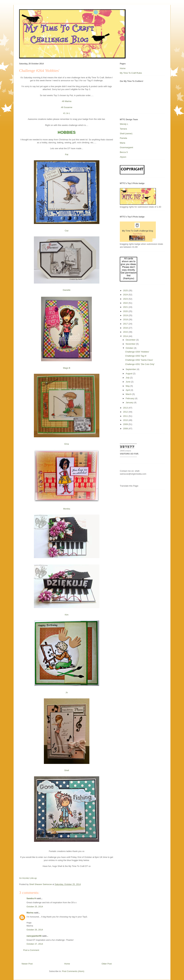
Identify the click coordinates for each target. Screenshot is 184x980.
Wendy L (124, 124)
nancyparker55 (34, 936)
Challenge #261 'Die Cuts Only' (140, 364)
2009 (126, 424)
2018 (126, 319)
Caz (67, 231)
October (130, 348)
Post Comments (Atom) (73, 971)
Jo (67, 692)
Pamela (123, 138)
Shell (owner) (126, 134)
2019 (126, 315)
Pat (67, 154)
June (128, 382)
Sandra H (31, 898)
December (131, 340)
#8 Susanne (67, 107)
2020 (126, 311)
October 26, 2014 (35, 930)
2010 (126, 420)
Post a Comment (31, 950)
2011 (126, 416)
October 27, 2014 (35, 944)
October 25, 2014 (35, 907)
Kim (67, 615)
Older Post (107, 964)
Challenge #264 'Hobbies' (137, 352)
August (129, 374)
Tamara (123, 129)
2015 (126, 332)
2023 (126, 299)
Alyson (123, 157)
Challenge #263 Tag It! (136, 356)
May (128, 386)
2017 (126, 324)
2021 (126, 307)
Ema (67, 444)
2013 (126, 408)
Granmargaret (126, 147)
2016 (126, 328)
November (131, 344)
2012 (126, 412)
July (128, 378)
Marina (30, 913)
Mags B (67, 368)
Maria (123, 143)
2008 (126, 429)
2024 (126, 295)
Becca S (124, 152)
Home (67, 964)
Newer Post (27, 964)
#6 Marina (67, 101)
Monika (67, 509)
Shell (67, 770)
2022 (126, 303)
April (128, 390)
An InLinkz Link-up (28, 878)
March (129, 394)
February (130, 398)
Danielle (67, 290)
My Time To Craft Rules (131, 73)
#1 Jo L (67, 113)
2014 (126, 336)
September (131, 369)
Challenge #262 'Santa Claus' (139, 360)
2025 (126, 291)
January (130, 402)
